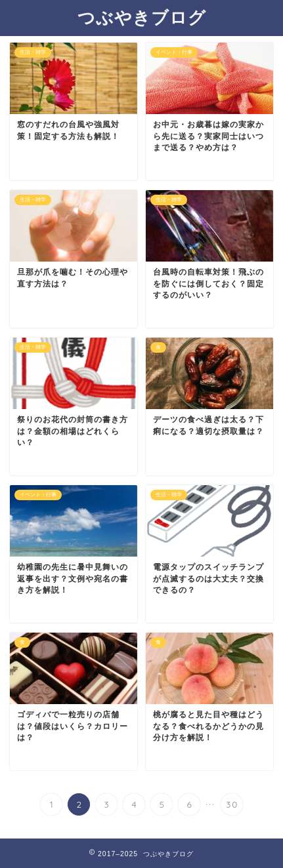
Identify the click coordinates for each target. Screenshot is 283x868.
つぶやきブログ (142, 17)
